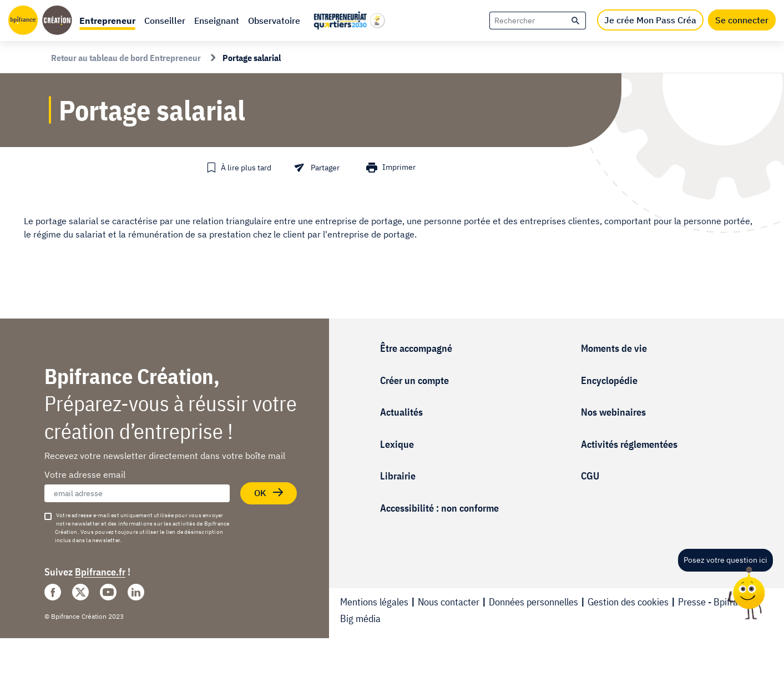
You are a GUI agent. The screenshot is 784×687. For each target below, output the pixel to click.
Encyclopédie (609, 380)
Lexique (397, 444)
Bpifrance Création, (132, 376)
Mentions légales (374, 602)
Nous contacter (449, 602)
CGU (590, 476)
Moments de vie (614, 348)
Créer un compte (414, 380)
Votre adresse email (85, 474)
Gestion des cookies (628, 602)
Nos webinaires (613, 412)
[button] (107, 21)
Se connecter (742, 20)
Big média (360, 618)
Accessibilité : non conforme (439, 508)
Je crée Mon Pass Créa (650, 20)
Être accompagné (416, 348)
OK (269, 492)
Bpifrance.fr (100, 572)
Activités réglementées (629, 444)
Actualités (401, 412)
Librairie (398, 476)
